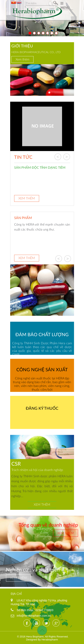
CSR (16, 464)
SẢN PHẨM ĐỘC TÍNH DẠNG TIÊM (40, 167)
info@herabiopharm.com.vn (34, 616)
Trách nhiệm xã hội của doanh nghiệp (37, 470)
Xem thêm (22, 59)
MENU (65, 6)
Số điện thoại (25, 610)
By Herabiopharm (48, 640)
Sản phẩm (23, 218)
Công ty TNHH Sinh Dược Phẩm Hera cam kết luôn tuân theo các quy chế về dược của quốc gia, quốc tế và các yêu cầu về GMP (42, 349)
